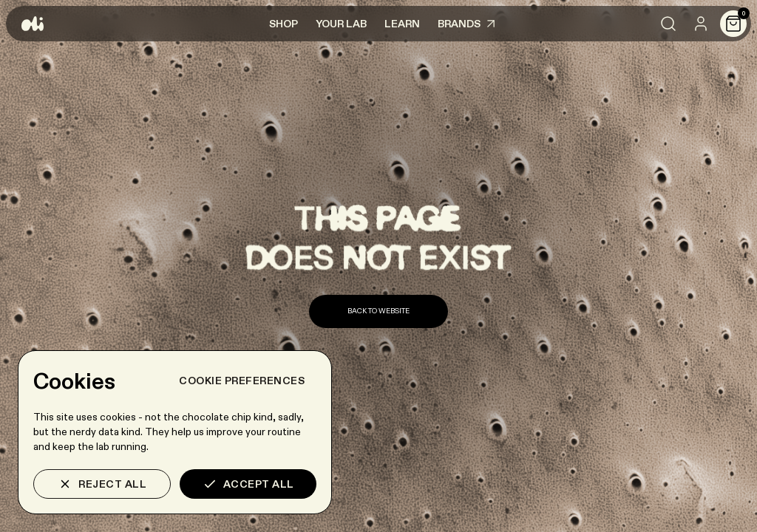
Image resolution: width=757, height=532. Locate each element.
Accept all (248, 484)
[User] (701, 24)
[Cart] (733, 24)
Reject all (102, 484)
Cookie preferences (242, 381)
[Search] (668, 24)
